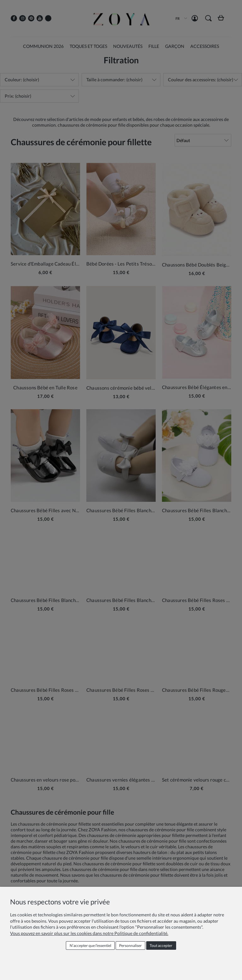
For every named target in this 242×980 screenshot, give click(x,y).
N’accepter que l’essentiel (90, 946)
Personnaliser (130, 946)
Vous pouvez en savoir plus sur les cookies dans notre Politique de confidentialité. (89, 933)
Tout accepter (161, 946)
